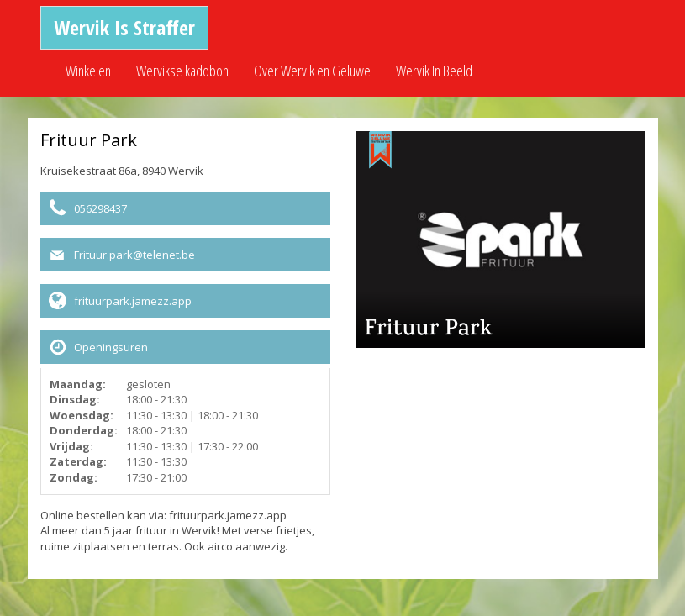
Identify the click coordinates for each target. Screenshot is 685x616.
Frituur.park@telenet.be (134, 255)
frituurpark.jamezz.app (133, 301)
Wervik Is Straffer (124, 27)
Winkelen (88, 71)
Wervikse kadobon (182, 71)
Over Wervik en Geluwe (312, 71)
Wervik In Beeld (434, 71)
